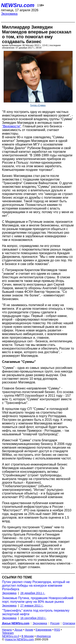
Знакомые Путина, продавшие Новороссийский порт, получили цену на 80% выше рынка (38, 600)
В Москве (28, 636)
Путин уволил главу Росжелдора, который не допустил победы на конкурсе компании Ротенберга (36, 586)
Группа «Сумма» (38, 105)
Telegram (8, 633)
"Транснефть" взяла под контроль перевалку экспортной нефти (36, 612)
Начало (7, 630)
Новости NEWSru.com (19, 639)
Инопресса (44, 636)
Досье (18, 630)
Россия (55, 623)
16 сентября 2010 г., (34, 618)
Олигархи (69, 623)
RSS (57, 630)
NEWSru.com (18, 5)
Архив (29, 630)
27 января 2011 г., (32, 606)
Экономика (9, 14)
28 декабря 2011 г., (33, 593)
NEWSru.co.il (10, 636)
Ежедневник (44, 630)
